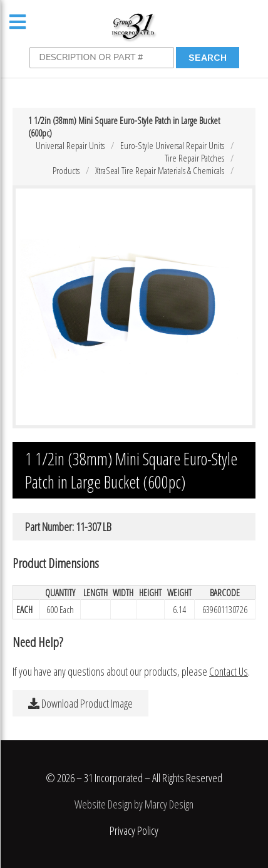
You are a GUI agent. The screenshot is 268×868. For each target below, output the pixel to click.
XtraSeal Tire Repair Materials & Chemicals (160, 170)
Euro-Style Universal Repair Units (172, 145)
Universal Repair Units (70, 145)
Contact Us (229, 671)
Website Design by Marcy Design (134, 804)
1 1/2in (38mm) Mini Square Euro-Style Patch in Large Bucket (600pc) (124, 127)
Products (66, 170)
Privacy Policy (134, 830)
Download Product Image (80, 703)
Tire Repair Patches (194, 158)
